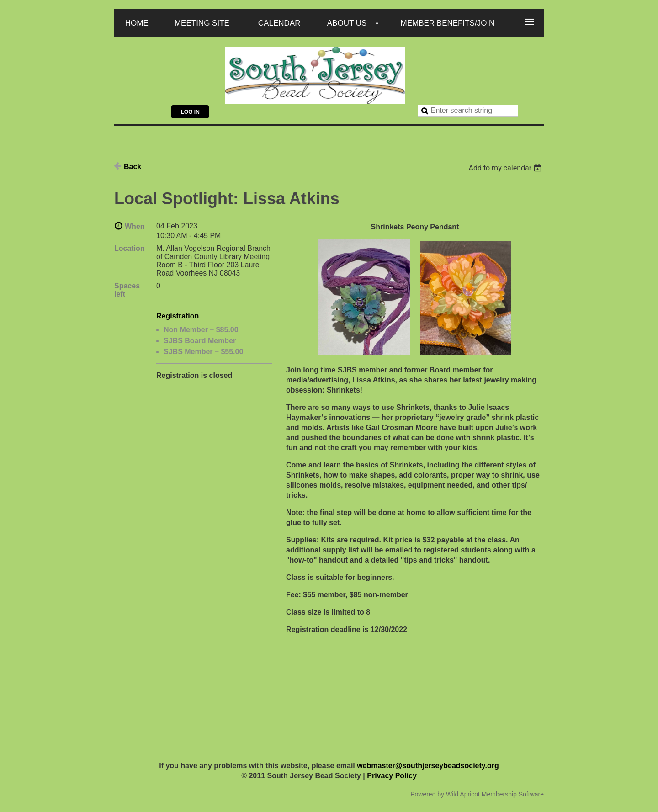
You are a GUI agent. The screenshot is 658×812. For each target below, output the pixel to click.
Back (133, 167)
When (135, 226)
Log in (190, 112)
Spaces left (127, 290)
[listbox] (506, 168)
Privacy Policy (392, 776)
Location (130, 248)
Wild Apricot (463, 794)
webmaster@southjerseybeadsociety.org (428, 766)
